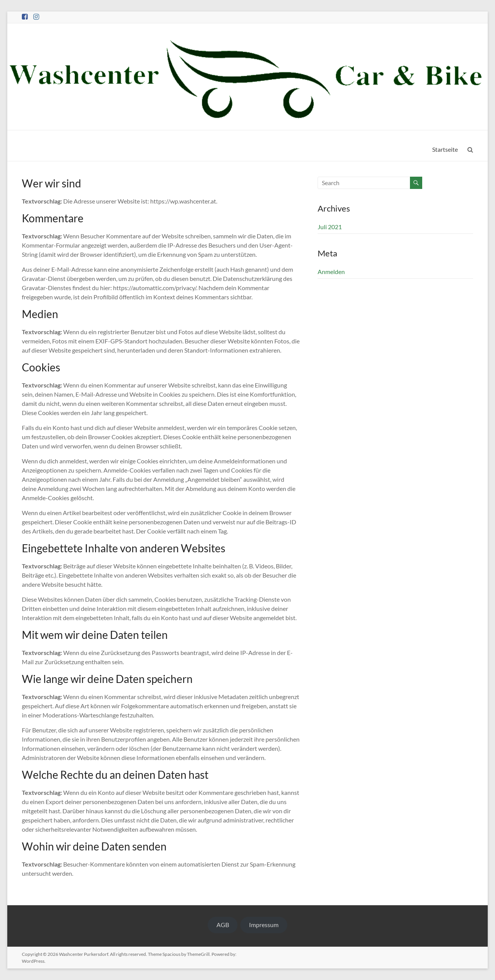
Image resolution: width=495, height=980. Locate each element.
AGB (223, 925)
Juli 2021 (330, 227)
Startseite (445, 149)
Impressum (264, 925)
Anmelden (331, 272)
